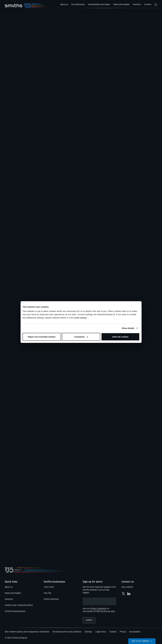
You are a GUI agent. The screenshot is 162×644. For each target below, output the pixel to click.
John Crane (49, 587)
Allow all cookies (120, 337)
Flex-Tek (47, 593)
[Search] (156, 5)
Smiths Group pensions (15, 611)
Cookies (113, 632)
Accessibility (135, 632)
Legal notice (101, 632)
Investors (9, 599)
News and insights (13, 593)
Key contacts (127, 587)
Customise (81, 337)
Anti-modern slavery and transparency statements (27, 632)
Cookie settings (80, 318)
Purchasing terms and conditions (67, 632)
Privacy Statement (98, 609)
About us (9, 587)
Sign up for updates (142, 641)
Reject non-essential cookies (42, 337)
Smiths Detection (51, 599)
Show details (128, 328)
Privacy (123, 632)
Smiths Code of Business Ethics (19, 605)
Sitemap (88, 632)
